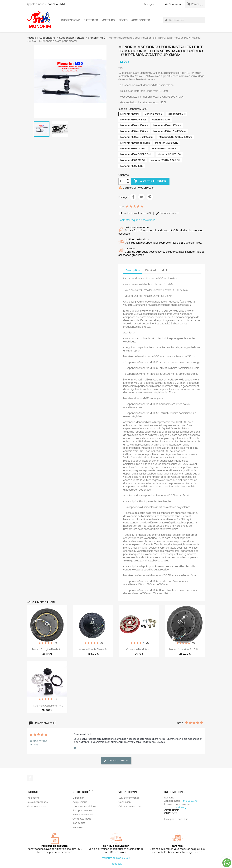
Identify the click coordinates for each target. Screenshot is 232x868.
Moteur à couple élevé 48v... (93, 649)
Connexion (125, 802)
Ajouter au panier (150, 181)
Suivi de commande (129, 798)
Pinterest (150, 197)
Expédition (78, 798)
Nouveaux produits (37, 802)
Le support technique (176, 819)
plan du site (79, 823)
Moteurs (108, 20)
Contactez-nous (82, 819)
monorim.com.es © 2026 (116, 858)
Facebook (30, 778)
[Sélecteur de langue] (151, 4)
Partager (133, 197)
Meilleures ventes (36, 806)
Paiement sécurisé (83, 814)
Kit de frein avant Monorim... (47, 706)
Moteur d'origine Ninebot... (47, 649)
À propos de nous (82, 810)
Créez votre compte (130, 806)
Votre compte (129, 792)
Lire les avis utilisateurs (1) (135, 213)
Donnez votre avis (167, 213)
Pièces (123, 20)
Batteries (91, 20)
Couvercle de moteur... (139, 649)
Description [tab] (133, 270)
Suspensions (71, 20)
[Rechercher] (184, 20)
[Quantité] (122, 181)
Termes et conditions (84, 806)
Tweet (141, 197)
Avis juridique (80, 802)
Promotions (33, 798)
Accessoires (141, 20)
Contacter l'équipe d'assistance (137, 220)
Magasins (78, 827)
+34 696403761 (56, 4)
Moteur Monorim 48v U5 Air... (185, 649)
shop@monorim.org (175, 807)
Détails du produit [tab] (156, 270)
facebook (116, 864)
